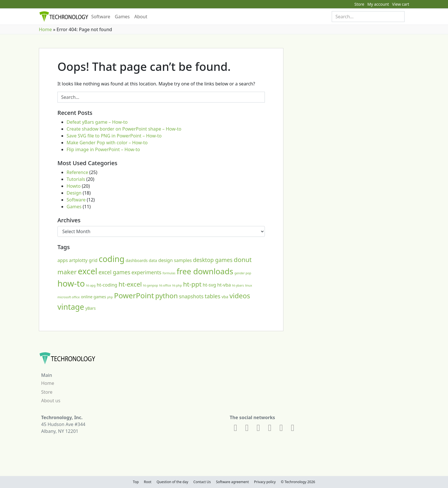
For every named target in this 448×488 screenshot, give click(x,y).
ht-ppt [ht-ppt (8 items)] (192, 284)
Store (359, 4)
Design (74, 193)
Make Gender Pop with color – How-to (107, 143)
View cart (401, 4)
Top (136, 482)
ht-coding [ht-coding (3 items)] (107, 285)
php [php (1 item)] (110, 297)
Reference (77, 172)
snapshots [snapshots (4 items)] (191, 296)
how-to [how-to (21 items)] (71, 283)
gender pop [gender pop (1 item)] (243, 273)
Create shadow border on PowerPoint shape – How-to (124, 129)
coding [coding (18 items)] (111, 259)
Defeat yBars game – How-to (97, 122)
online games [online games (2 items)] (93, 297)
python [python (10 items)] (166, 296)
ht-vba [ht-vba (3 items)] (224, 285)
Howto (74, 186)
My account (378, 4)
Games (122, 17)
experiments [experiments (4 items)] (146, 272)
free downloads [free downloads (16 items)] (205, 271)
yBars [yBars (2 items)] (91, 308)
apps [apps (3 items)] (63, 260)
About (141, 17)
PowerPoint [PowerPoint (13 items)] (134, 295)
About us (51, 401)
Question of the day (172, 482)
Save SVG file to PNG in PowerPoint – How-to (114, 136)
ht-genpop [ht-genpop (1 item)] (150, 285)
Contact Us (202, 482)
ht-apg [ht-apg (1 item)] (91, 285)
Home (45, 29)
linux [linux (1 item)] (249, 285)
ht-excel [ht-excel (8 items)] (130, 284)
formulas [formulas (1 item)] (169, 273)
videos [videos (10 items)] (240, 296)
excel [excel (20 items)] (87, 271)
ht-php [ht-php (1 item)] (177, 285)
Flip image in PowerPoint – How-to (103, 149)
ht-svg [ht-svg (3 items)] (209, 285)
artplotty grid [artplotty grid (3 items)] (83, 260)
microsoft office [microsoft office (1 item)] (69, 297)
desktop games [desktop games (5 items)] (213, 260)
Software (101, 17)
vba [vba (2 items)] (225, 297)
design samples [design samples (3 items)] (175, 260)
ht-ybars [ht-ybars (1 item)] (238, 285)
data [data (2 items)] (153, 260)
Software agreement (232, 482)
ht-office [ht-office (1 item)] (165, 285)
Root (148, 482)
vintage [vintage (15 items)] (71, 307)
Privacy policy (265, 482)
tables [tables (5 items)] (213, 296)
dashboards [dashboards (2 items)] (137, 260)
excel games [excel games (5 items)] (114, 272)
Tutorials (76, 179)
